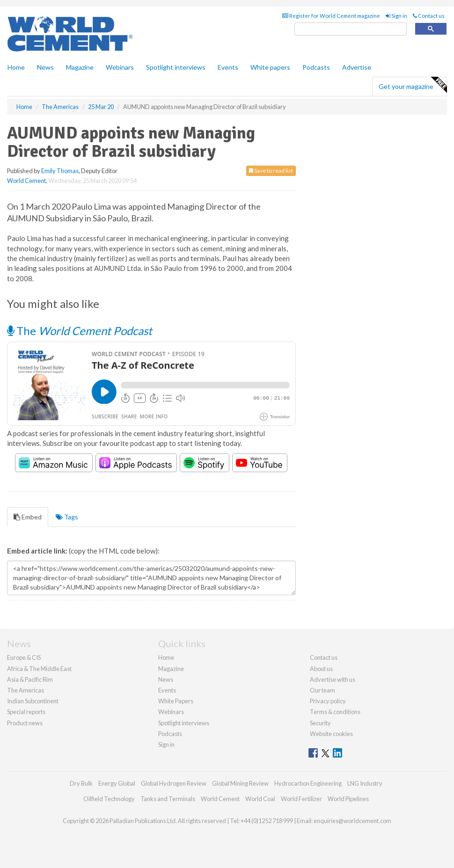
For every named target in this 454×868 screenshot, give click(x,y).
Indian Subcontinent (33, 701)
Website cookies (331, 734)
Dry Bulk (81, 783)
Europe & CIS (24, 657)
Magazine (80, 67)
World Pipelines (348, 799)
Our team (322, 690)
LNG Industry (365, 783)
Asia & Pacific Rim (30, 679)
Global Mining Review (240, 783)
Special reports (26, 712)
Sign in (396, 16)
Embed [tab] (28, 517)
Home (16, 67)
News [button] (45, 67)
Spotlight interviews (176, 67)
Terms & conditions (335, 712)
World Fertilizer (301, 799)
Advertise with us (333, 679)
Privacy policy (328, 701)
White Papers (176, 701)
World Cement (26, 181)
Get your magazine (413, 85)
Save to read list (271, 171)
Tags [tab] (67, 517)
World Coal (260, 799)
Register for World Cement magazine (331, 16)
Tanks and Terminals (168, 799)
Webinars (120, 67)
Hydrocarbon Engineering (308, 783)
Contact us (429, 16)
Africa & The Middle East (39, 669)
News (166, 679)
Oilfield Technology (109, 799)
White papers (270, 67)
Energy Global (117, 783)
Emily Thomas (60, 171)
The (80, 331)
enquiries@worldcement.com (352, 821)
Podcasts (316, 67)
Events (228, 67)
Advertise (357, 67)
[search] (351, 29)
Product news (25, 723)
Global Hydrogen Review (174, 783)
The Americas (26, 690)
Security (320, 723)
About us (321, 669)
